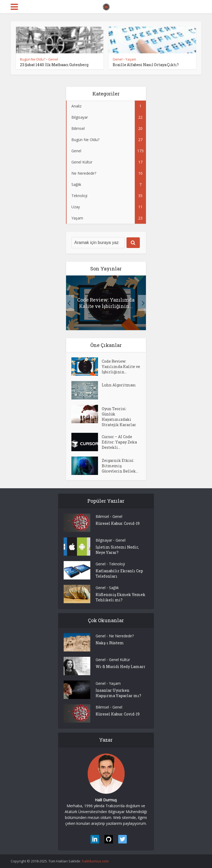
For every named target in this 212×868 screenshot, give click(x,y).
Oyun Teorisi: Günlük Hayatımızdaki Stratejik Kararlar (119, 417)
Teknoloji (117, 564)
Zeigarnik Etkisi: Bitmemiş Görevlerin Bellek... (120, 466)
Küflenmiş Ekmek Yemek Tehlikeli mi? (121, 597)
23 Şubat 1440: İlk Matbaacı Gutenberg (54, 65)
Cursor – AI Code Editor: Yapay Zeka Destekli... (119, 442)
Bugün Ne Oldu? (33, 59)
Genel (53, 59)
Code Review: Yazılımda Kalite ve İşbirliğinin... (106, 303)
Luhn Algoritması (119, 385)
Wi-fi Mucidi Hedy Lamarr (121, 667)
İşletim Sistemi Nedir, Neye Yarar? (117, 550)
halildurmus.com (95, 861)
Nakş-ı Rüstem (110, 643)
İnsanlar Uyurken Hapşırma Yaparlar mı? (118, 693)
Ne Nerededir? (121, 636)
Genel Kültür (119, 660)
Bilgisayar (104, 540)
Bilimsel (102, 516)
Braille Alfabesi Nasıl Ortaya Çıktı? (146, 65)
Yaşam (131, 59)
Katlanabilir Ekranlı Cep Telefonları (119, 573)
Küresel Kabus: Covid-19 (118, 523)
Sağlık (114, 588)
